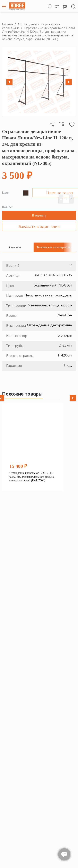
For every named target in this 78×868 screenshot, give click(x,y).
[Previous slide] (9, 82)
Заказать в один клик (39, 227)
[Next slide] (69, 82)
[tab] (15, 247)
